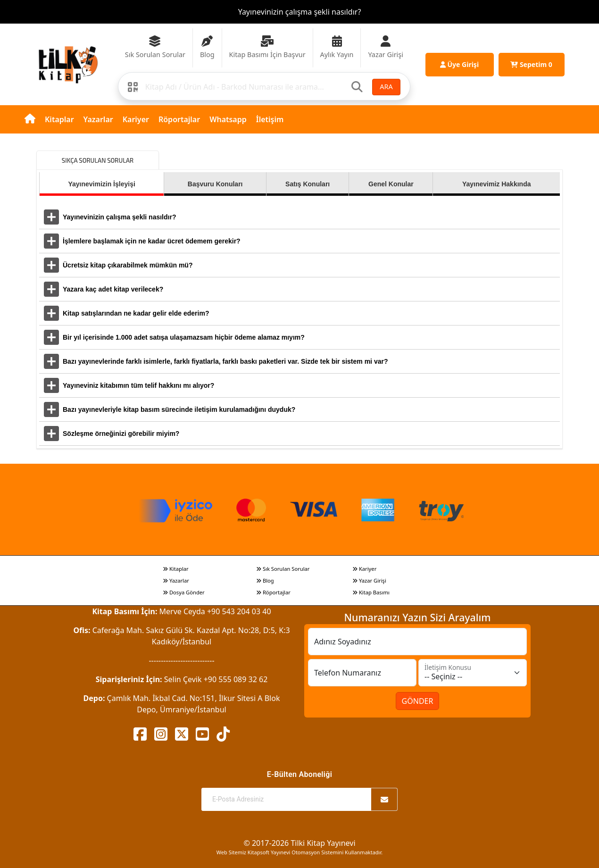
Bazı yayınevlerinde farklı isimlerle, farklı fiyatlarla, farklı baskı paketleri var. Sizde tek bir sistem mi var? (225, 361)
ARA (386, 87)
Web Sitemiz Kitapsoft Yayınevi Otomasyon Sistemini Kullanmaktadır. (299, 852)
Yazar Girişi (369, 580)
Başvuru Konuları (215, 184)
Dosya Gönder (184, 592)
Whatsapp (228, 119)
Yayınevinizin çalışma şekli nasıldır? (300, 12)
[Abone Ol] (384, 799)
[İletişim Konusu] (473, 673)
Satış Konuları (308, 184)
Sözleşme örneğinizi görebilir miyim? (121, 434)
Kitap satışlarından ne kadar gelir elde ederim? (136, 313)
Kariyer (136, 119)
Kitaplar (59, 119)
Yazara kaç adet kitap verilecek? (113, 289)
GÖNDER (418, 701)
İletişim (270, 119)
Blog (265, 580)
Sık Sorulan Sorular (283, 569)
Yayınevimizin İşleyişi (101, 184)
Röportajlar (179, 119)
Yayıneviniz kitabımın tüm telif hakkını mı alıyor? (138, 385)
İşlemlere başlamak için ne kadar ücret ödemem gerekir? (152, 241)
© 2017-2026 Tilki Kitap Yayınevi (299, 843)
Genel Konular (391, 184)
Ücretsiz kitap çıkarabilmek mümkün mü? (128, 265)
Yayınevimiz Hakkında (497, 184)
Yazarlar (98, 119)
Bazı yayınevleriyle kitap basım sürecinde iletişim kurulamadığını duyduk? (179, 409)
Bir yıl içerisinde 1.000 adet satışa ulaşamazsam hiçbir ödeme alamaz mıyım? (184, 337)
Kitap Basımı (371, 592)
